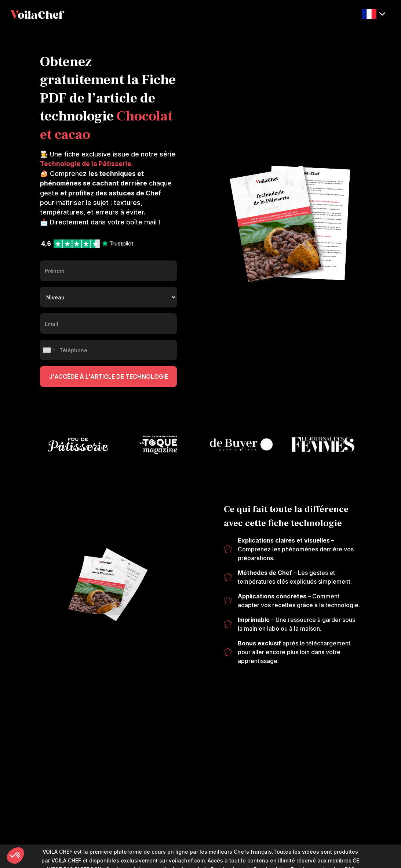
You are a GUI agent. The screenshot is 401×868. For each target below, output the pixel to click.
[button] (373, 14)
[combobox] (49, 350)
